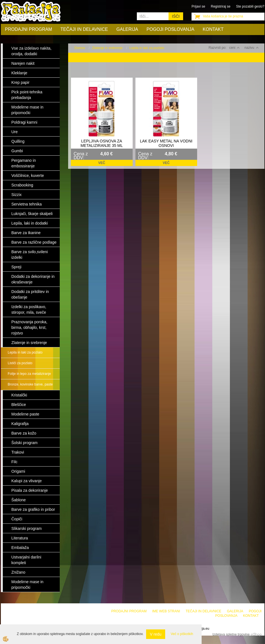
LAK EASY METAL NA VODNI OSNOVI (166, 143)
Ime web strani (166, 611)
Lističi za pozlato (20, 363)
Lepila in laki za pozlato (25, 352)
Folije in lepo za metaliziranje (29, 374)
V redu (155, 634)
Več (102, 163)
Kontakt (213, 29)
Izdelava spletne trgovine (231, 634)
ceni (234, 48)
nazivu (252, 48)
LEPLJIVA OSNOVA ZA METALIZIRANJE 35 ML (102, 143)
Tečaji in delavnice (84, 29)
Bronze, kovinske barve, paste (30, 384)
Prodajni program (29, 29)
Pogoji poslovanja (170, 29)
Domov (80, 48)
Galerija (127, 29)
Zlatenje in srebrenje (107, 48)
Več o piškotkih (182, 634)
